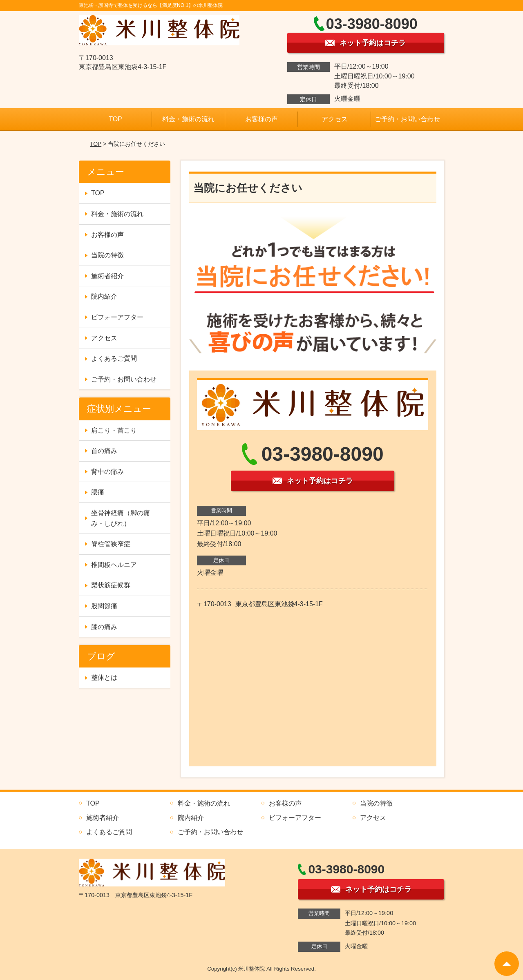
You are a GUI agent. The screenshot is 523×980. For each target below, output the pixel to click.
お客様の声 (261, 119)
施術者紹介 (107, 276)
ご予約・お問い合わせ (407, 119)
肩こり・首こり (114, 430)
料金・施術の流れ (188, 119)
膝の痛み (104, 627)
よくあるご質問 (114, 358)
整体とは (104, 678)
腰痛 (98, 492)
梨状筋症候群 (111, 585)
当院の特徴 (107, 255)
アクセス (335, 119)
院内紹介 (104, 296)
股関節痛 (104, 606)
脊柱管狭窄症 (111, 544)
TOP (115, 119)
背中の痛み (107, 472)
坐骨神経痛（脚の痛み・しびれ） (121, 518)
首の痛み (104, 451)
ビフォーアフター (117, 317)
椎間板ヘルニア (114, 565)
